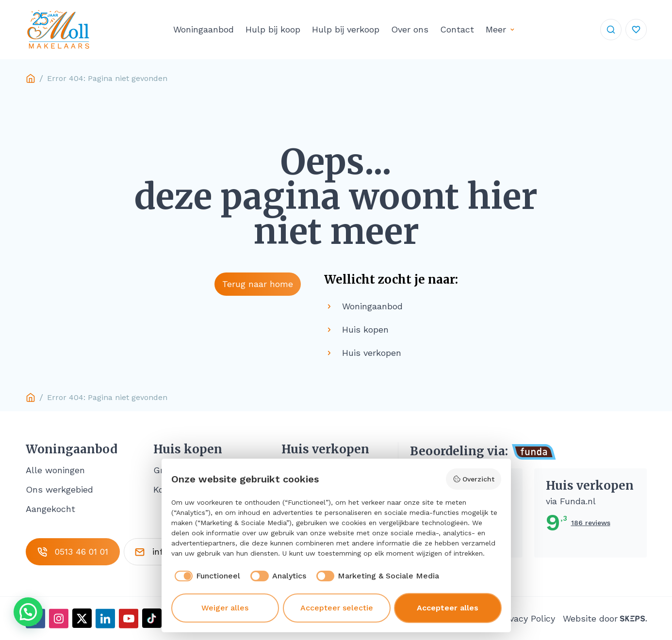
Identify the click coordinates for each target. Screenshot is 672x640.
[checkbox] (206, 576)
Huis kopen (188, 449)
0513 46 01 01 (73, 552)
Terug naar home (258, 284)
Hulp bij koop (273, 29)
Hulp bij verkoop (346, 29)
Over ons (410, 29)
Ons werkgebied (59, 489)
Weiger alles (225, 608)
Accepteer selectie (337, 608)
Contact (457, 29)
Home (31, 79)
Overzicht (474, 479)
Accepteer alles (448, 608)
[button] (28, 612)
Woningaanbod (204, 29)
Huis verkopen (325, 449)
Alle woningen (55, 470)
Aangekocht (50, 509)
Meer (496, 29)
